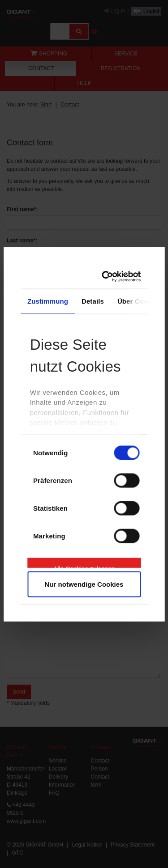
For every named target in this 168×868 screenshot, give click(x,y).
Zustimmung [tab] (48, 301)
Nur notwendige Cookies (84, 584)
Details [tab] (93, 301)
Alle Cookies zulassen (84, 567)
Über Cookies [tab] (139, 301)
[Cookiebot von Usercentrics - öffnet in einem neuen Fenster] (108, 276)
